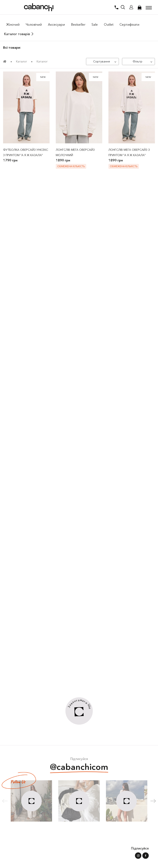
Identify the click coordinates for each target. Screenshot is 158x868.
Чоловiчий (34, 24)
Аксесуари (56, 24)
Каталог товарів (17, 34)
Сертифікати (129, 24)
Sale (95, 24)
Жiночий (13, 24)
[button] (153, 801)
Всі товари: (12, 47)
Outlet (109, 24)
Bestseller (78, 24)
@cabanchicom (79, 767)
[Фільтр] (138, 62)
